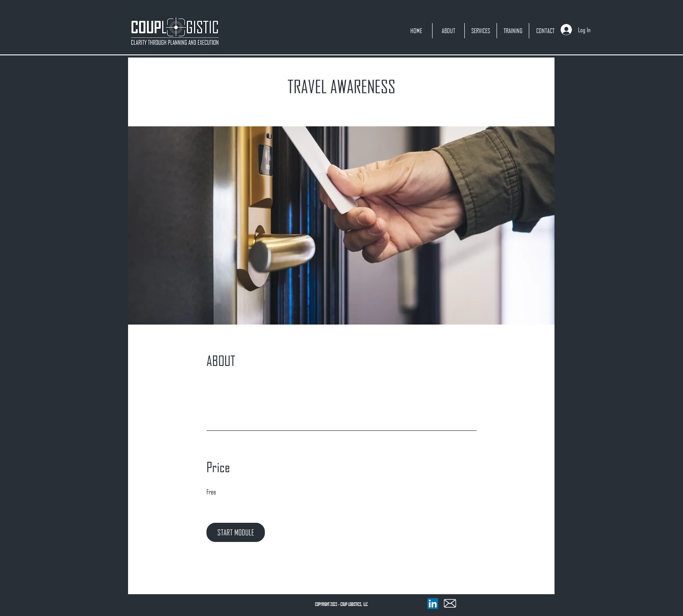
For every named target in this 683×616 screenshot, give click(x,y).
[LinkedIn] (433, 604)
